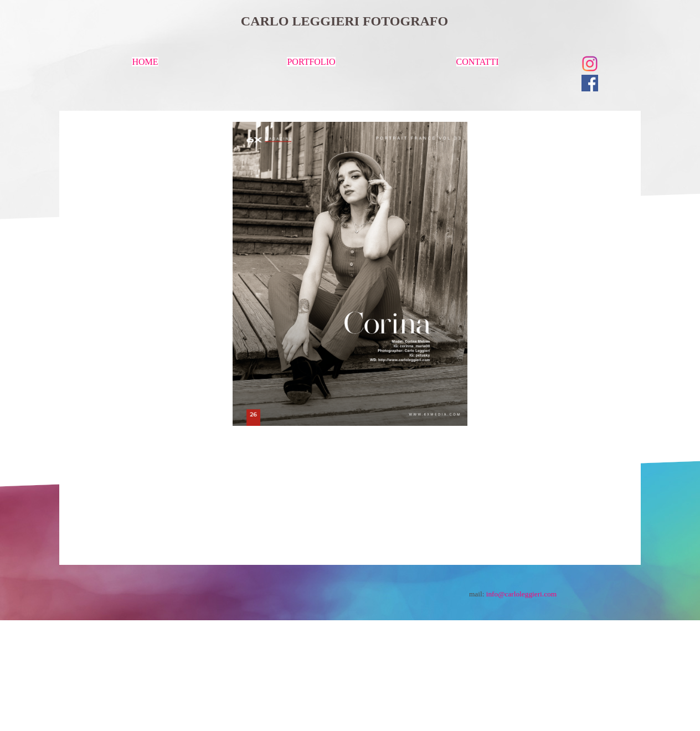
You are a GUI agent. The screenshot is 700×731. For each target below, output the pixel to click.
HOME (145, 62)
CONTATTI (478, 62)
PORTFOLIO (311, 62)
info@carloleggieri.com (521, 594)
